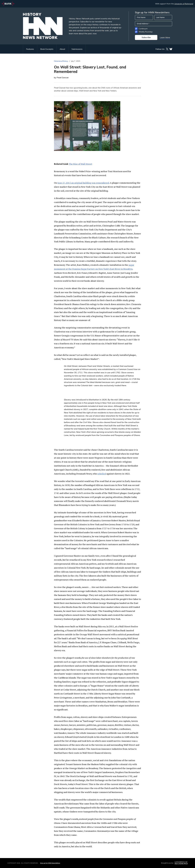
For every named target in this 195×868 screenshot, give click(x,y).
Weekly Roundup (146, 32)
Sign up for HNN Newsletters (50, 863)
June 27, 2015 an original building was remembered (83, 183)
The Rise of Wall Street (80, 164)
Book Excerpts (47, 49)
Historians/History (61, 61)
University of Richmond (184, 4)
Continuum (143, 29)
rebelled (102, 474)
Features (30, 49)
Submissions (77, 49)
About (62, 49)
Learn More (165, 37)
